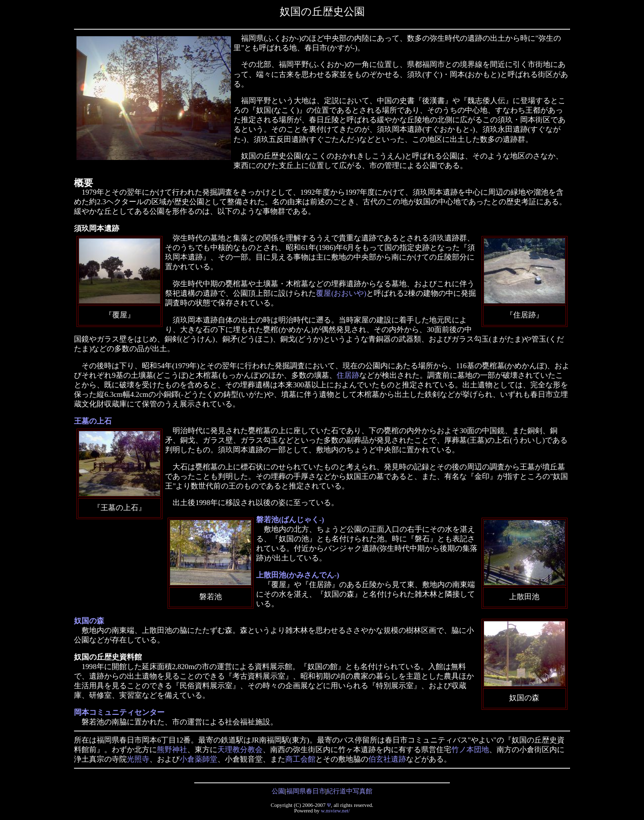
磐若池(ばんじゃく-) (290, 520)
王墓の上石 (93, 421)
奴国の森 (89, 621)
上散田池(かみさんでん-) (298, 575)
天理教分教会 (240, 750)
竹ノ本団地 (470, 750)
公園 (278, 791)
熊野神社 (172, 750)
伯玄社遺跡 (387, 759)
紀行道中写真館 (349, 791)
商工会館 (300, 759)
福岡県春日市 (306, 791)
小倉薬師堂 (198, 759)
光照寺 (138, 759)
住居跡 (348, 375)
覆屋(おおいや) (341, 293)
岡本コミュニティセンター (119, 712)
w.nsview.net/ (336, 811)
